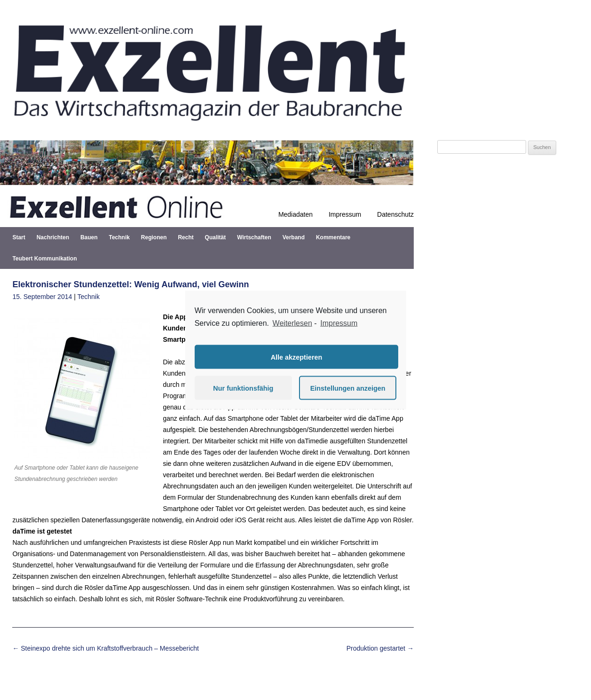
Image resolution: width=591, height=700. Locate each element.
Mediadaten (295, 214)
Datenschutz (395, 214)
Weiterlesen (292, 323)
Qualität (216, 237)
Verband (294, 237)
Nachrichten (53, 237)
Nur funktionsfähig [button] (243, 388)
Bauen (89, 237)
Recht (185, 237)
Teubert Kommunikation (44, 259)
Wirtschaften (254, 237)
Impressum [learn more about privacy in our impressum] (339, 323)
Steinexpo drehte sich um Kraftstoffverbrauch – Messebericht (106, 648)
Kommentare (333, 237)
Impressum (345, 214)
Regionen (154, 237)
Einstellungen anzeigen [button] (348, 388)
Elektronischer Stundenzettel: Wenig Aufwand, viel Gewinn (130, 284)
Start (19, 237)
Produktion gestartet (380, 648)
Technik (119, 237)
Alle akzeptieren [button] (297, 357)
